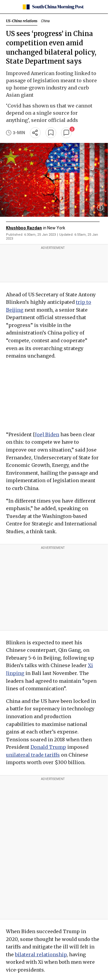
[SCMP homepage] (53, 7)
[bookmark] (51, 133)
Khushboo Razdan (24, 228)
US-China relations (22, 21)
